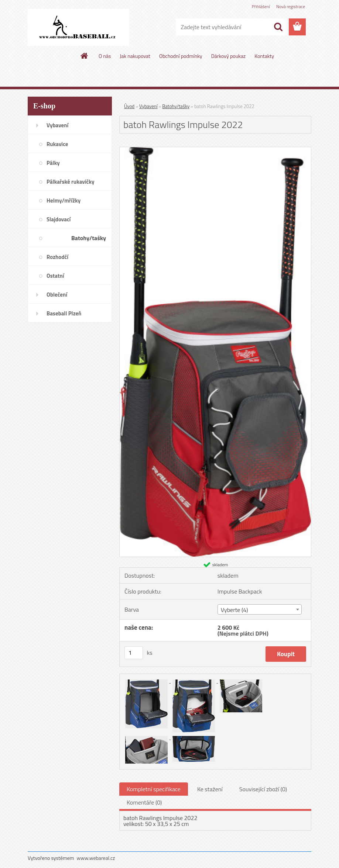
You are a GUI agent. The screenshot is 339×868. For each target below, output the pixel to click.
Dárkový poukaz (229, 56)
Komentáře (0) (144, 802)
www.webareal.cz (96, 858)
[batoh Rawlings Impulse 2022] (215, 150)
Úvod (129, 106)
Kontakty (264, 56)
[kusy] (134, 653)
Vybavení (148, 106)
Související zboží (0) (263, 789)
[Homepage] (85, 56)
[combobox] (260, 609)
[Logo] (78, 27)
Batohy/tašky (176, 106)
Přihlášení (261, 6)
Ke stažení (210, 789)
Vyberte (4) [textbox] (234, 610)
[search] (278, 27)
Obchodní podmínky (181, 56)
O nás (105, 56)
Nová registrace (291, 6)
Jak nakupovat (135, 56)
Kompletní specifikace (154, 789)
